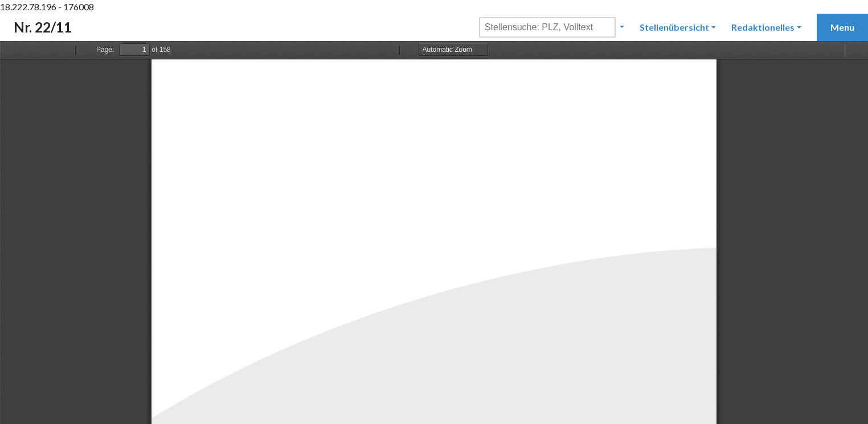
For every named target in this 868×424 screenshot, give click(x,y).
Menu (842, 27)
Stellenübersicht (674, 27)
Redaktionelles (763, 27)
